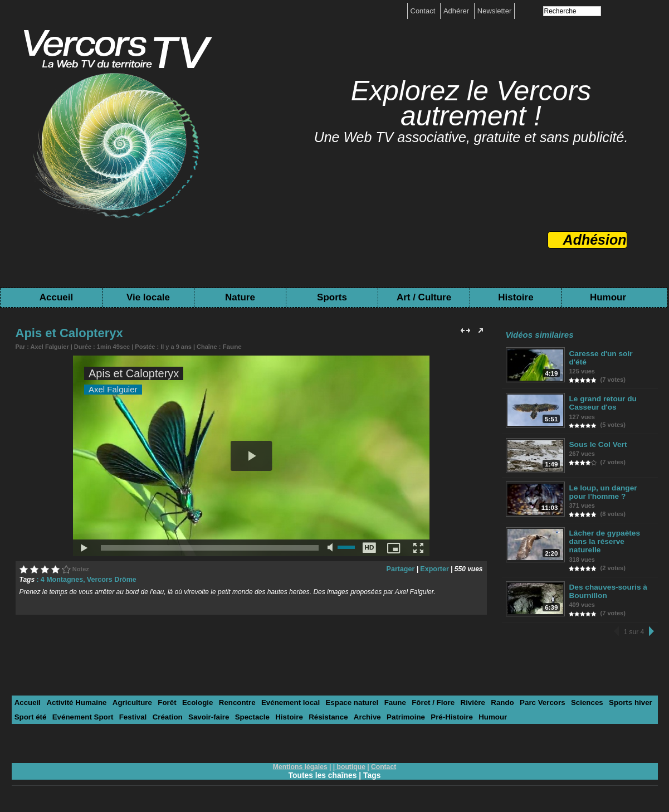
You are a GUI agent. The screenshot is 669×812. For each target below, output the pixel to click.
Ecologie (193, 702)
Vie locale (148, 297)
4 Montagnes (61, 579)
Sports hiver (615, 702)
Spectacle (246, 716)
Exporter (435, 568)
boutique (351, 766)
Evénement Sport (81, 716)
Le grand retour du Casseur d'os (602, 402)
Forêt (163, 702)
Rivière (461, 702)
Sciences (572, 702)
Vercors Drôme (109, 579)
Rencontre (231, 702)
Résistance (321, 716)
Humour (608, 297)
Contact (424, 11)
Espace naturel (343, 702)
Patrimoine (396, 716)
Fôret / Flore (423, 702)
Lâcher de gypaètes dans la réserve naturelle (604, 541)
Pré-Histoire (441, 716)
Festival (130, 716)
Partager (402, 568)
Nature (240, 297)
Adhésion (595, 240)
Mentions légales (301, 766)
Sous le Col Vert (597, 443)
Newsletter (494, 11)
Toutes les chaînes (323, 774)
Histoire (516, 297)
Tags (373, 774)
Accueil (56, 297)
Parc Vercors (529, 702)
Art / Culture (424, 297)
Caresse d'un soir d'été (609, 354)
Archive (358, 716)
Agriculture (129, 702)
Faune (231, 346)
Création (163, 716)
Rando (490, 702)
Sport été (30, 716)
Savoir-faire (204, 716)
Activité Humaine (75, 702)
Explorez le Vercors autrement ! (471, 103)
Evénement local (284, 702)
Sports (332, 297)
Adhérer (457, 11)
